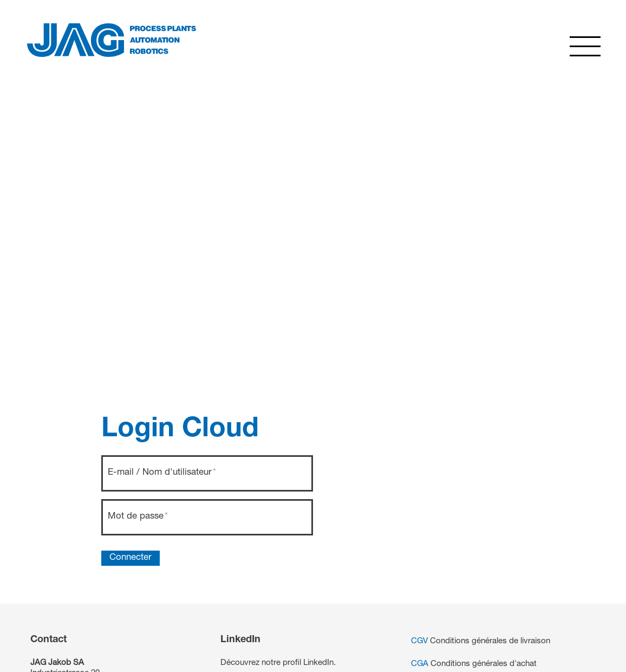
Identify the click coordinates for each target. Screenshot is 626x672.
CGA (420, 664)
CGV (419, 641)
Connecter (131, 558)
